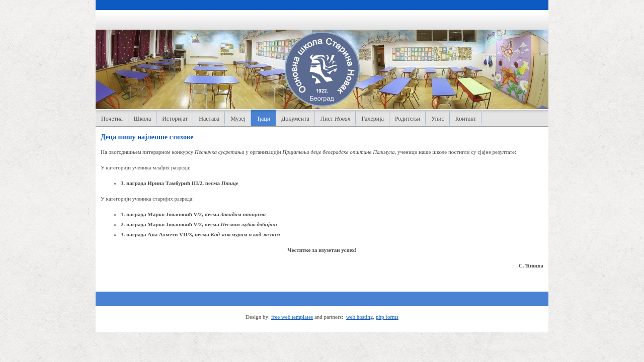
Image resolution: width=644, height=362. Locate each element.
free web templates (292, 317)
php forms (387, 317)
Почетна (112, 119)
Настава (209, 119)
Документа (295, 119)
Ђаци (263, 119)
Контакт (466, 119)
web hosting (359, 317)
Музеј (238, 119)
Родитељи (408, 119)
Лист (336, 119)
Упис (438, 119)
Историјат (175, 119)
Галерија (372, 119)
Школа (142, 119)
